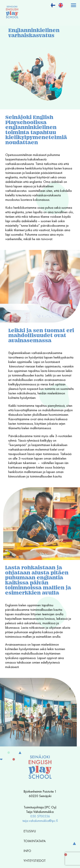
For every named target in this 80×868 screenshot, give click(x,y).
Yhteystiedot (35, 861)
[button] (74, 5)
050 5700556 (40, 816)
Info (28, 851)
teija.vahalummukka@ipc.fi (40, 821)
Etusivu (30, 831)
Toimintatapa (36, 841)
